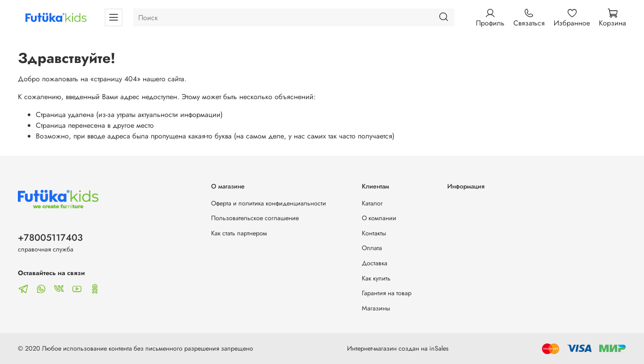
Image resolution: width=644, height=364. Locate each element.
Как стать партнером (239, 233)
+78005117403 (50, 238)
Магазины (376, 308)
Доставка (375, 263)
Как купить (376, 278)
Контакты (374, 233)
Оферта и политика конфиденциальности (269, 203)
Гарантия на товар (387, 293)
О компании (379, 218)
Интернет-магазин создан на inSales (398, 348)
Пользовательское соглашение (255, 218)
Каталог (372, 203)
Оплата (372, 248)
